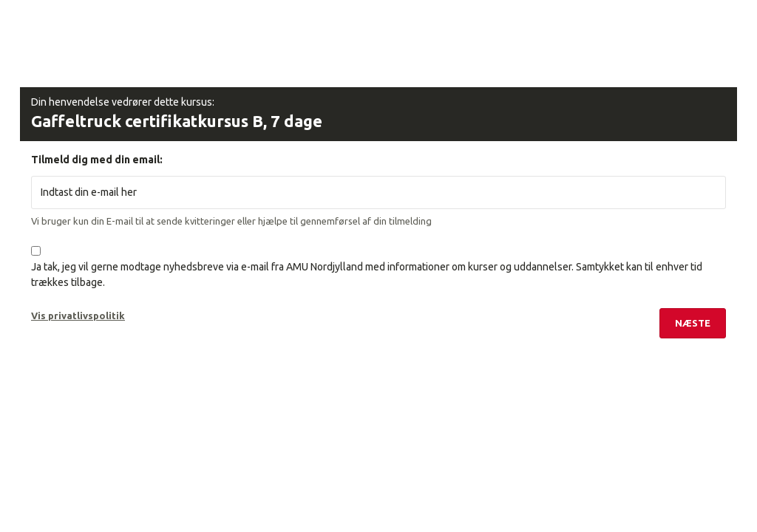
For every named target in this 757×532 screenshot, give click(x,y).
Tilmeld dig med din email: (97, 160)
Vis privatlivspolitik (78, 316)
